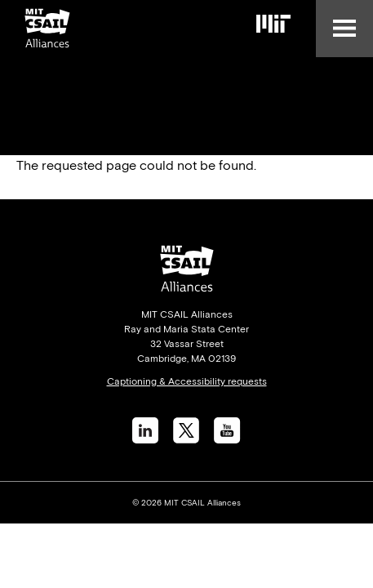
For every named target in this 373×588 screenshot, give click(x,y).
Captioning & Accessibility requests (187, 381)
